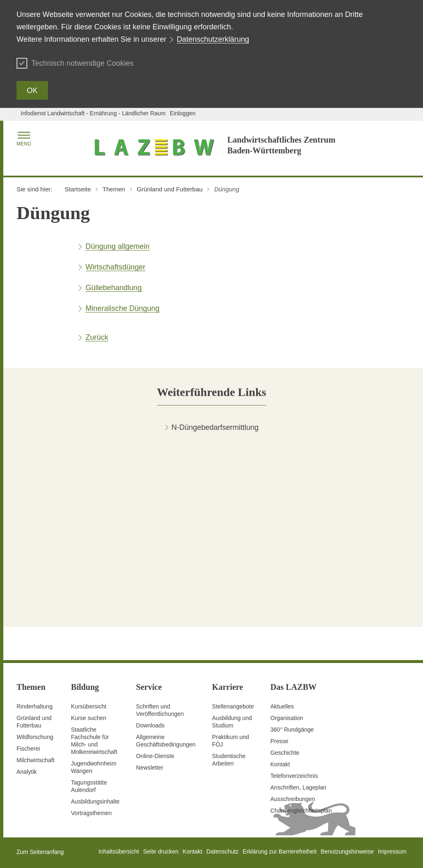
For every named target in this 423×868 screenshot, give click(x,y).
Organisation (287, 718)
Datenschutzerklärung (213, 39)
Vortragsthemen (91, 813)
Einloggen (183, 113)
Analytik (27, 772)
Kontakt (280, 764)
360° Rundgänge (292, 730)
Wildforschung (35, 737)
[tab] (212, 392)
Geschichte (285, 753)
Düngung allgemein (118, 246)
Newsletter (150, 768)
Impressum (392, 851)
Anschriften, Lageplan (298, 787)
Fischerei (28, 749)
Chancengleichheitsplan (301, 811)
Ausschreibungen (293, 799)
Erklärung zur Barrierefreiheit (279, 851)
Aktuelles (282, 706)
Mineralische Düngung (122, 308)
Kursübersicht (89, 706)
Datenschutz (223, 851)
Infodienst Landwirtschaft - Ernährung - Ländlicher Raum (93, 113)
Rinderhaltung (34, 706)
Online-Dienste (155, 756)
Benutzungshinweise (347, 851)
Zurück (97, 337)
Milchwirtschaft (36, 760)
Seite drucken (161, 851)
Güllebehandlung (114, 288)
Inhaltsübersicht (119, 851)
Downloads (150, 725)
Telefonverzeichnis (294, 776)
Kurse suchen (89, 718)
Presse (280, 741)
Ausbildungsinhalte (95, 801)
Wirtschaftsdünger (115, 267)
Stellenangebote (233, 706)
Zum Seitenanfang (40, 852)
